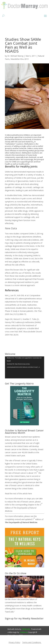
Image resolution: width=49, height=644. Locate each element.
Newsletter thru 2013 (20, 59)
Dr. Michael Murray (15, 56)
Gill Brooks (26, 629)
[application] (25, 367)
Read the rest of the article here (18, 494)
